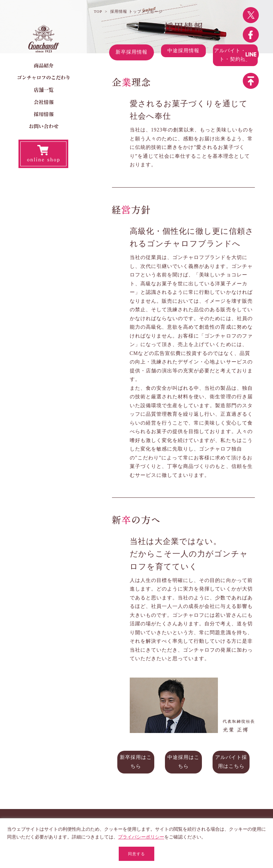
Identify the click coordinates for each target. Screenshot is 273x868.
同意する (136, 854)
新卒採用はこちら (136, 761)
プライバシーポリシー (141, 837)
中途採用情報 (183, 52)
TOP (98, 11)
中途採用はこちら (183, 761)
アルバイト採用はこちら (231, 761)
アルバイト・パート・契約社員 (235, 56)
